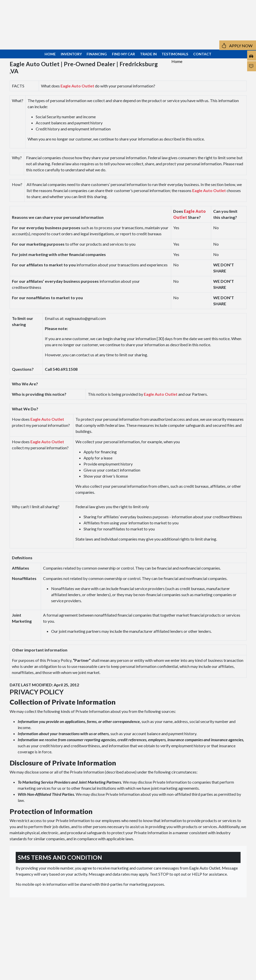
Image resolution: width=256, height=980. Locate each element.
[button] (225, 19)
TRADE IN (148, 54)
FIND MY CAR (123, 54)
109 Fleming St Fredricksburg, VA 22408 (34, 21)
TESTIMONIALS (175, 54)
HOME (50, 54)
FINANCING (97, 54)
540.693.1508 (27, 31)
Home (177, 61)
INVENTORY (71, 54)
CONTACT (202, 54)
